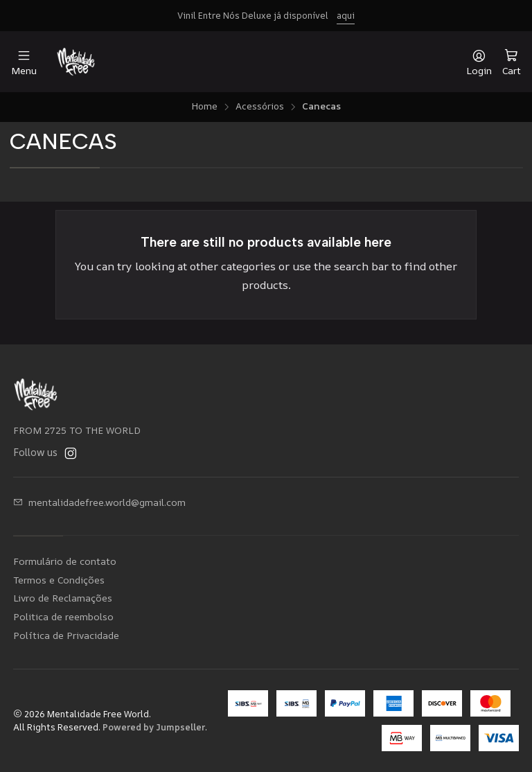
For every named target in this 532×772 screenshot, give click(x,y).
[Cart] (512, 62)
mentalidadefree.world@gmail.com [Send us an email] (99, 502)
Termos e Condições (59, 580)
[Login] (479, 62)
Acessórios (260, 107)
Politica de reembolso (63, 616)
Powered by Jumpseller (154, 727)
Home (204, 107)
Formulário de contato (65, 561)
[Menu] (24, 62)
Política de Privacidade (66, 635)
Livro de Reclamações (63, 598)
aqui (346, 15)
